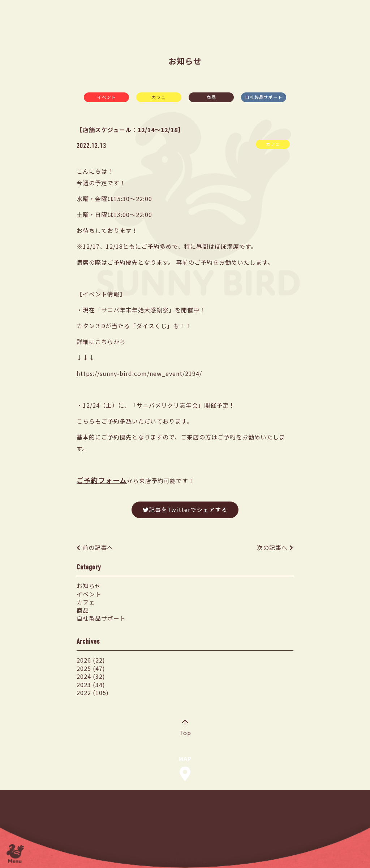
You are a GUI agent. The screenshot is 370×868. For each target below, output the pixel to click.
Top (185, 728)
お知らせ (89, 586)
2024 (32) (91, 676)
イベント (107, 97)
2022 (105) (93, 693)
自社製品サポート (264, 97)
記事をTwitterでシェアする (185, 509)
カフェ (159, 97)
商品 (211, 97)
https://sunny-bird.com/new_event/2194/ (139, 373)
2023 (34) (91, 685)
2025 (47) (91, 668)
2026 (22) (91, 660)
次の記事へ (272, 547)
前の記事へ (98, 547)
